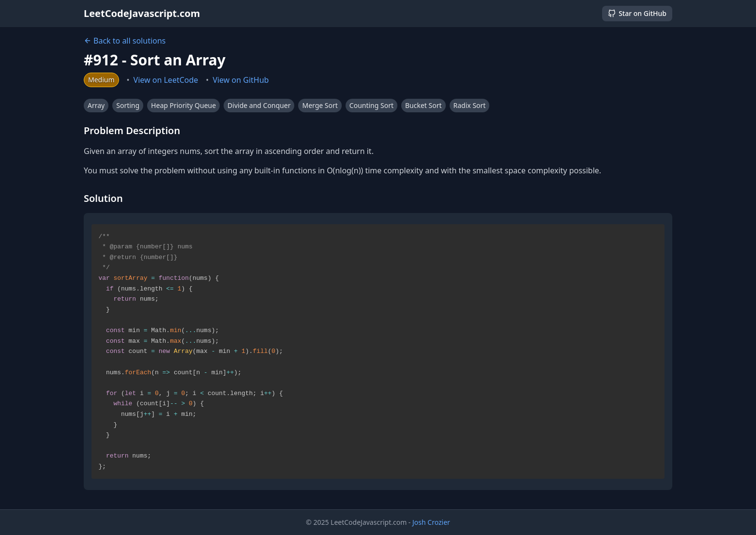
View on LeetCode (166, 80)
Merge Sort (320, 105)
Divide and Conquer (259, 105)
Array (96, 105)
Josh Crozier (431, 522)
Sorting (128, 105)
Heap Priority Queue (183, 105)
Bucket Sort (423, 105)
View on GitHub (241, 80)
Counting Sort (371, 105)
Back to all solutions (125, 41)
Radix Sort (470, 105)
